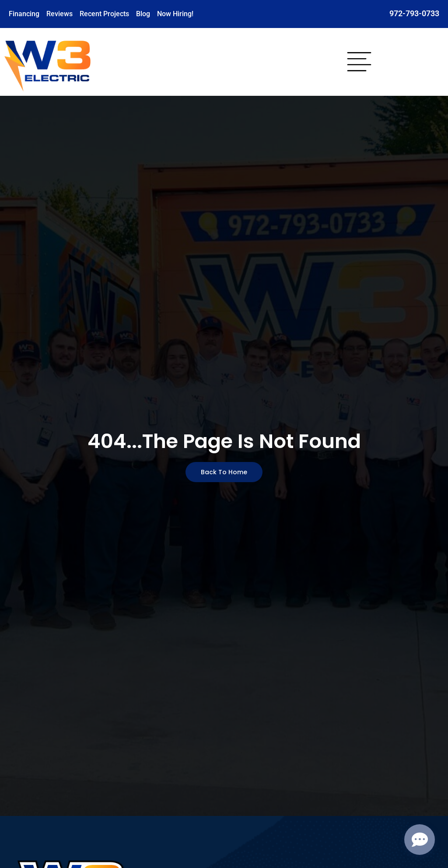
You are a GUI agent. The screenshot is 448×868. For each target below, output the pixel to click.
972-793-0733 (414, 13)
